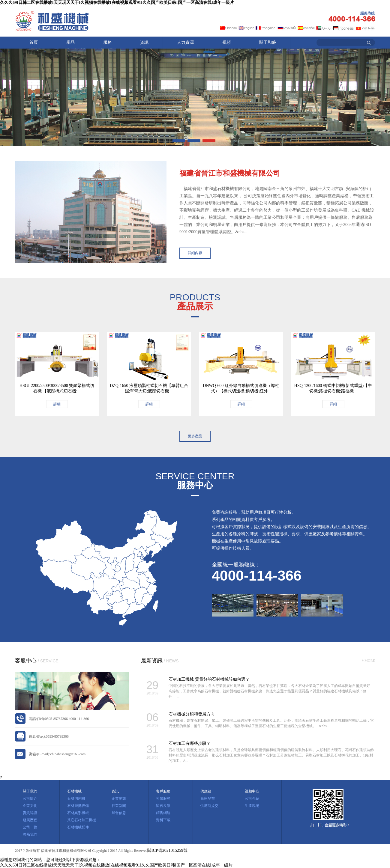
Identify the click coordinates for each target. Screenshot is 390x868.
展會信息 (119, 813)
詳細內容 (195, 253)
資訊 (144, 42)
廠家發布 (208, 798)
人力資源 (185, 42)
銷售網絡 (163, 813)
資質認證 (30, 813)
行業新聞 (119, 806)
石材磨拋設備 (78, 806)
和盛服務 (163, 798)
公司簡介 (30, 798)
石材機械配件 (78, 827)
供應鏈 (206, 791)
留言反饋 (163, 806)
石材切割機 (76, 798)
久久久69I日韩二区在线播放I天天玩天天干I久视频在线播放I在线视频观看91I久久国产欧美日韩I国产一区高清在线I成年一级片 (117, 3)
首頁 (34, 42)
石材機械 (74, 791)
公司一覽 (30, 827)
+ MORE (368, 661)
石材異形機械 (78, 813)
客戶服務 (163, 791)
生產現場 (252, 806)
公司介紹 (252, 798)
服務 (107, 42)
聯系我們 (30, 834)
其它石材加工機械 (82, 820)
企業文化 (30, 806)
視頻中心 (252, 791)
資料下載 (163, 820)
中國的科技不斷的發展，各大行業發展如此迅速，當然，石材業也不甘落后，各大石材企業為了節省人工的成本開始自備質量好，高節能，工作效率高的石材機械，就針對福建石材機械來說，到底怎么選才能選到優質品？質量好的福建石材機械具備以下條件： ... (271, 691)
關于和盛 (268, 42)
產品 (70, 42)
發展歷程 (30, 820)
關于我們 (30, 791)
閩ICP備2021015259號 (167, 850)
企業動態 (119, 798)
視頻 (226, 42)
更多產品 (195, 436)
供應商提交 (209, 806)
